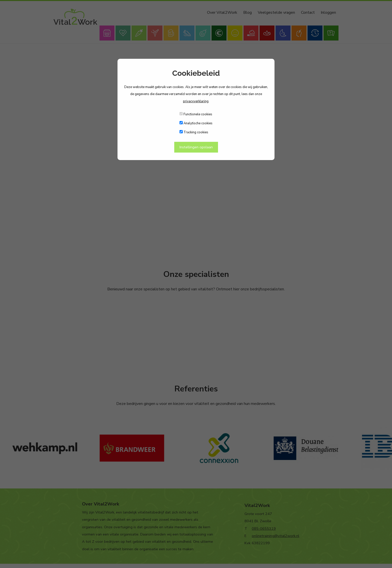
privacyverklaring (196, 101)
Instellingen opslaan (196, 147)
